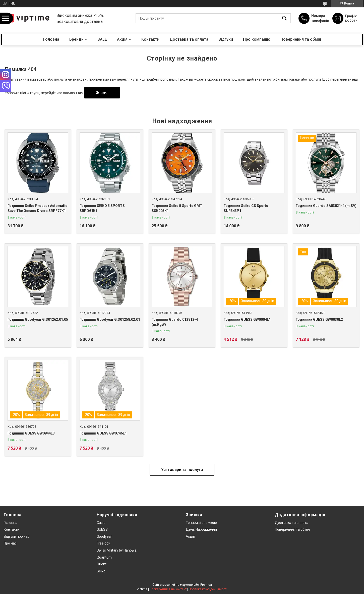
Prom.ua (206, 585)
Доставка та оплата (189, 39)
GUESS (102, 529)
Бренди (76, 39)
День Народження (201, 529)
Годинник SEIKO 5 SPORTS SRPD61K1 (102, 208)
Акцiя (122, 39)
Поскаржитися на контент (168, 589)
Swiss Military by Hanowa (117, 550)
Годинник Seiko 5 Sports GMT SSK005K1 (177, 208)
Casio (101, 523)
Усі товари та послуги (182, 470)
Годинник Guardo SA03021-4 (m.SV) (326, 206)
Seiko (101, 571)
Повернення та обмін (301, 39)
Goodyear (104, 536)
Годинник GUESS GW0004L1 (247, 319)
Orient (102, 564)
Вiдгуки (226, 39)
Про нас (10, 543)
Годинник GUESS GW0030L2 (319, 319)
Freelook (103, 543)
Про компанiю (257, 39)
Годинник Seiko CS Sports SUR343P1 (246, 208)
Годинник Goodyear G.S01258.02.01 (110, 319)
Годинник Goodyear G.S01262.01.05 (38, 319)
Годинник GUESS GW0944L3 (31, 433)
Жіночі (102, 93)
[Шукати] (284, 18)
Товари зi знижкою (201, 523)
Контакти (150, 39)
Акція (190, 536)
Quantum (104, 557)
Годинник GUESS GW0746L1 (103, 433)
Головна (51, 39)
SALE (102, 39)
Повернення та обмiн (292, 529)
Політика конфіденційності (208, 589)
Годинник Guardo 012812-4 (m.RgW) (175, 322)
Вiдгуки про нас (17, 536)
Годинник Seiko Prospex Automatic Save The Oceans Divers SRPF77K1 (37, 208)
